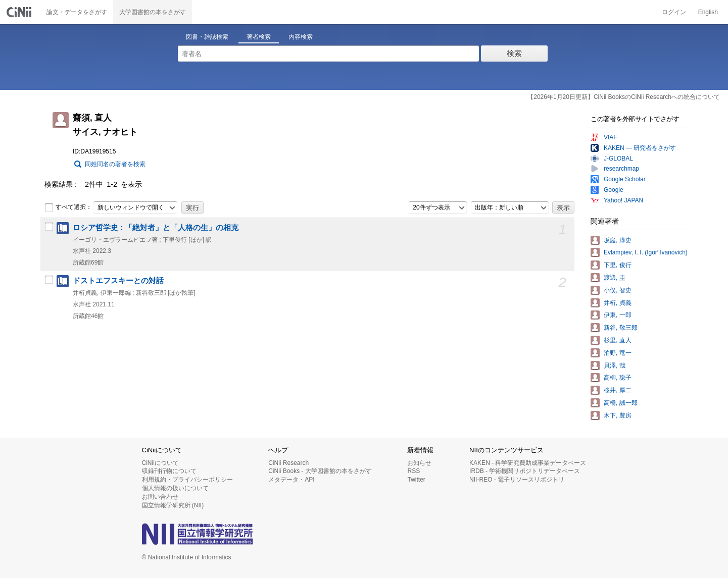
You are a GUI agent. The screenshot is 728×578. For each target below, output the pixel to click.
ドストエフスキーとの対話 (118, 281)
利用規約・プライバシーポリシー (187, 480)
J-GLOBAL (618, 159)
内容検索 (301, 37)
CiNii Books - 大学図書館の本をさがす (320, 471)
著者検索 (259, 37)
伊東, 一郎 (618, 315)
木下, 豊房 (618, 415)
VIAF (611, 137)
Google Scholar (625, 179)
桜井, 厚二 (618, 390)
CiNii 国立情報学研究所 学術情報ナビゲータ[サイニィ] (20, 12)
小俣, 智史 (618, 290)
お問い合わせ (160, 497)
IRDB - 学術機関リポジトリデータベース (525, 471)
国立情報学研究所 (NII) (173, 505)
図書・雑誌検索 (207, 37)
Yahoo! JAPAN (623, 200)
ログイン (674, 12)
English (708, 12)
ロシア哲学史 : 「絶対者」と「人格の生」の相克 (156, 228)
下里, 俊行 (618, 265)
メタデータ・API (291, 480)
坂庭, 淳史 (618, 240)
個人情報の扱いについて (175, 488)
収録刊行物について (169, 471)
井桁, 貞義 (618, 303)
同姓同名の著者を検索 (115, 164)
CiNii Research (288, 463)
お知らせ (419, 463)
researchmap (621, 169)
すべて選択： (68, 207)
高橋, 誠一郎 (621, 403)
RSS (414, 471)
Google (614, 190)
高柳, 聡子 (618, 378)
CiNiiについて (160, 463)
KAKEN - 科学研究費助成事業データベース (528, 463)
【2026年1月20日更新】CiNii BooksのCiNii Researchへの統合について (624, 97)
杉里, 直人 (618, 340)
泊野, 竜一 (618, 353)
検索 (514, 53)
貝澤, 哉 (615, 365)
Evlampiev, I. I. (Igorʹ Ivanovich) (646, 252)
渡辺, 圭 (615, 278)
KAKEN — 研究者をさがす (640, 148)
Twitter (416, 480)
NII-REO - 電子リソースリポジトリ (517, 480)
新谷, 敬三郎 (621, 328)
